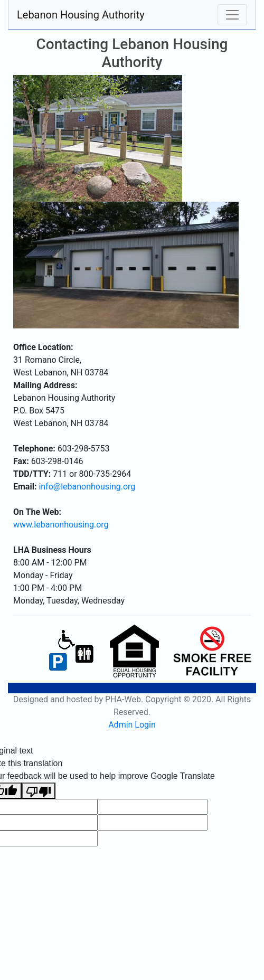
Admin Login (132, 725)
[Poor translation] (39, 791)
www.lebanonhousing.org (61, 525)
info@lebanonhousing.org (87, 487)
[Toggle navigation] (232, 15)
